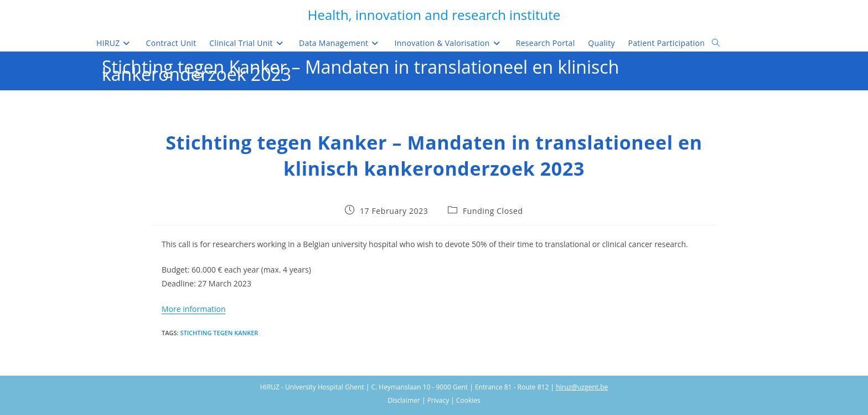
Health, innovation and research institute (434, 15)
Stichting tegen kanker (219, 333)
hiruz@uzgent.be (582, 387)
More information (193, 309)
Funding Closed (493, 211)
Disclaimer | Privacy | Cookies (434, 400)
